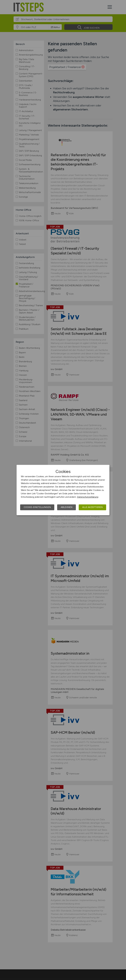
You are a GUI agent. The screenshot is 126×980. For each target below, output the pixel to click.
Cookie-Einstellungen (37, 507)
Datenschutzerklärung (88, 497)
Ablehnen (66, 507)
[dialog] (63, 490)
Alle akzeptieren (92, 507)
